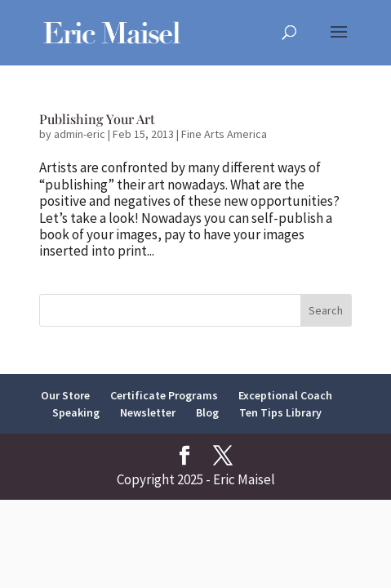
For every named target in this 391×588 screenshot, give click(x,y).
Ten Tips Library (280, 412)
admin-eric (80, 134)
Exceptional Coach (285, 395)
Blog (207, 412)
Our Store (65, 395)
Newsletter (148, 412)
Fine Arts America (224, 134)
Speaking (76, 412)
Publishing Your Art (97, 119)
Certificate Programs (164, 395)
